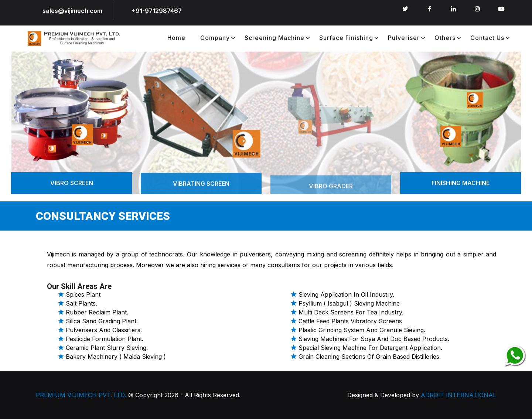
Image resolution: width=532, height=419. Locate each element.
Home (176, 38)
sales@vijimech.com (72, 11)
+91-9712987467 (157, 11)
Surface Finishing (346, 38)
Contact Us (487, 38)
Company (215, 38)
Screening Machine (274, 38)
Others (445, 38)
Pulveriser (404, 38)
